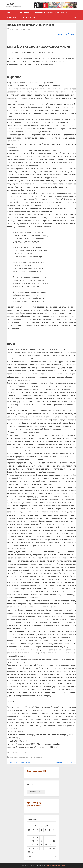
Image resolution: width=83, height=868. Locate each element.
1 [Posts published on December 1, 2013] (54, 834)
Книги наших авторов (18, 752)
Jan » (54, 856)
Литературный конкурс (43, 13)
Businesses (60, 13)
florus (28, 29)
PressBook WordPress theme (55, 865)
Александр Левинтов (17, 757)
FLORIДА (10, 4)
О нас (16, 13)
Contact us (31, 17)
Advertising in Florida (15, 17)
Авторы (27, 13)
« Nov (29, 856)
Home (9, 13)
